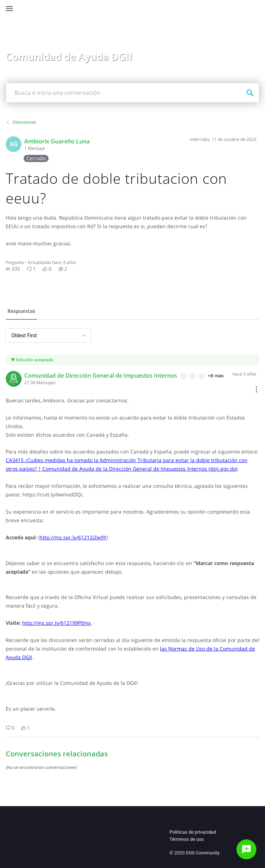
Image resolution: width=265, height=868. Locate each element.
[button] (13, 269)
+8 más (216, 376)
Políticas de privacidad (193, 832)
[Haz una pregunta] (246, 849)
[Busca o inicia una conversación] (250, 93)
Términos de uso (187, 839)
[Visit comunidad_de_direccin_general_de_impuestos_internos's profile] (14, 379)
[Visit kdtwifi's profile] (14, 144)
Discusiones (21, 122)
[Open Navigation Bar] (11, 9)
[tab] (21, 312)
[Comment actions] (256, 390)
